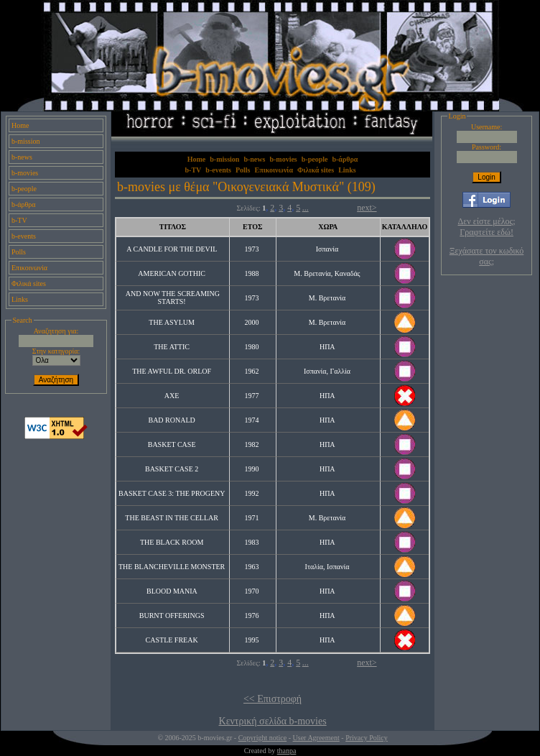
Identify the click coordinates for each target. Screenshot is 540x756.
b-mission (25, 141)
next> (367, 208)
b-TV (19, 220)
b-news (22, 157)
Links (20, 299)
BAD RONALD (171, 420)
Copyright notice (263, 738)
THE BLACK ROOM (172, 542)
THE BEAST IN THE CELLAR (172, 518)
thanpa (287, 751)
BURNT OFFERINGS (172, 616)
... (306, 208)
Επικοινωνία (29, 268)
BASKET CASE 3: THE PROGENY (172, 493)
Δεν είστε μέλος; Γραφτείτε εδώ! (487, 227)
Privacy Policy (367, 738)
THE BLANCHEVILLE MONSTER (172, 567)
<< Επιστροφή (273, 699)
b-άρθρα (24, 204)
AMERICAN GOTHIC (172, 273)
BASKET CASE (172, 444)
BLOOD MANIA (172, 591)
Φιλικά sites (29, 283)
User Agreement (316, 738)
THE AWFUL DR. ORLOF (172, 371)
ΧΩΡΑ (328, 227)
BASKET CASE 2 (172, 469)
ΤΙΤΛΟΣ (173, 227)
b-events (24, 236)
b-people (24, 189)
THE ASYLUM (172, 322)
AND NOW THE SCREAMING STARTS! (173, 298)
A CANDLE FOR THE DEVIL (172, 249)
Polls (19, 252)
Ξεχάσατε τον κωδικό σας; (487, 256)
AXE (172, 396)
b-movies (25, 173)
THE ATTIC (172, 347)
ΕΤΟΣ (252, 227)
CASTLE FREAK (172, 640)
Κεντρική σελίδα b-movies (273, 721)
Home (20, 125)
